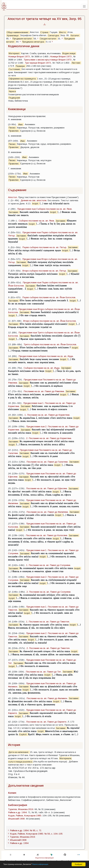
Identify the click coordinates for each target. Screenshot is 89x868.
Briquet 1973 (23, 57)
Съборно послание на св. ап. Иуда (42, 368)
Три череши (31, 63)
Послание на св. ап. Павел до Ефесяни (47, 488)
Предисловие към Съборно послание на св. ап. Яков (44, 209)
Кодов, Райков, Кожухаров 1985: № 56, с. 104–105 (36, 834)
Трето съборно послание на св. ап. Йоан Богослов (50, 344)
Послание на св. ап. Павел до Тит (43, 672)
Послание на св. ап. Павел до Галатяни (47, 462)
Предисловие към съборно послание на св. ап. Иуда (46, 356)
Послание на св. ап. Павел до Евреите (46, 722)
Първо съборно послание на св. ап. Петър (44, 247)
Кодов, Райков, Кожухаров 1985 (25, 816)
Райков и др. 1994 (17, 812)
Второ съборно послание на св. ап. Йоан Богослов (49, 321)
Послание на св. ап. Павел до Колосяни (46, 535)
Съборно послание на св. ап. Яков (36, 221)
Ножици (12, 57)
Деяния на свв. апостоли (34, 200)
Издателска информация (44, 858)
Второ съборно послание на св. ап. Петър (44, 271)
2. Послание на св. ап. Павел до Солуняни (48, 592)
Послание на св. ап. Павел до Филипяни (47, 512)
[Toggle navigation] (84, 6)
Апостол (13, 197)
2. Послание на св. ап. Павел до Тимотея (48, 648)
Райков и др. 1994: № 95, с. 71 (26, 830)
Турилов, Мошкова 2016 (21, 809)
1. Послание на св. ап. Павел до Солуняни (48, 565)
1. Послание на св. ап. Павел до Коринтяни (47, 415)
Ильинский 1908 (16, 819)
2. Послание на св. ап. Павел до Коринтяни (49, 438)
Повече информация (43, 865)
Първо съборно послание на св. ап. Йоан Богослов (49, 297)
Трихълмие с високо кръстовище (41, 60)
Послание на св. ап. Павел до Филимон (47, 698)
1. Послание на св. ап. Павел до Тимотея (48, 622)
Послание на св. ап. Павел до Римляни (44, 391)
